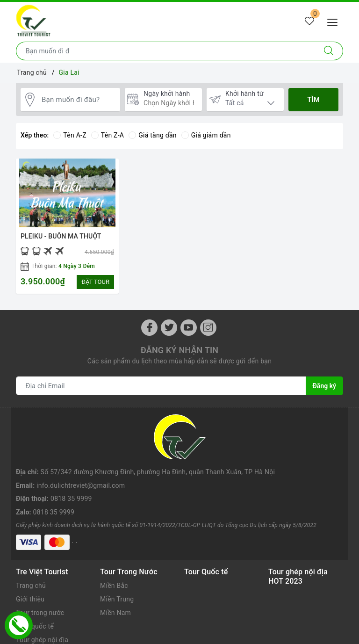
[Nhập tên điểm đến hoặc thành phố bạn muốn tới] (165, 51)
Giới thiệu (30, 547)
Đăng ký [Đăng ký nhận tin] (324, 386)
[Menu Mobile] (335, 21)
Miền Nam (115, 560)
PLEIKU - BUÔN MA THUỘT (61, 236)
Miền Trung (117, 547)
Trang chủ (31, 533)
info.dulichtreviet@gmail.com (81, 441)
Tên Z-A (108, 135)
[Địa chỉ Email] (161, 386)
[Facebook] (149, 328)
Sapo (249, 635)
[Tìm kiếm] (329, 51)
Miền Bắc (114, 533)
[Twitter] (169, 328)
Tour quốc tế (35, 574)
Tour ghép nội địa (42, 587)
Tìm (313, 100)
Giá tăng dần (153, 135)
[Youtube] (189, 328)
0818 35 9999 (71, 454)
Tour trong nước (40, 560)
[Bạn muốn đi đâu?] (79, 100)
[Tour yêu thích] (309, 22)
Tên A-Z (70, 135)
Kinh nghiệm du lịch (46, 601)
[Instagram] (208, 328)
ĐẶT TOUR (95, 282)
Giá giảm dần (206, 135)
